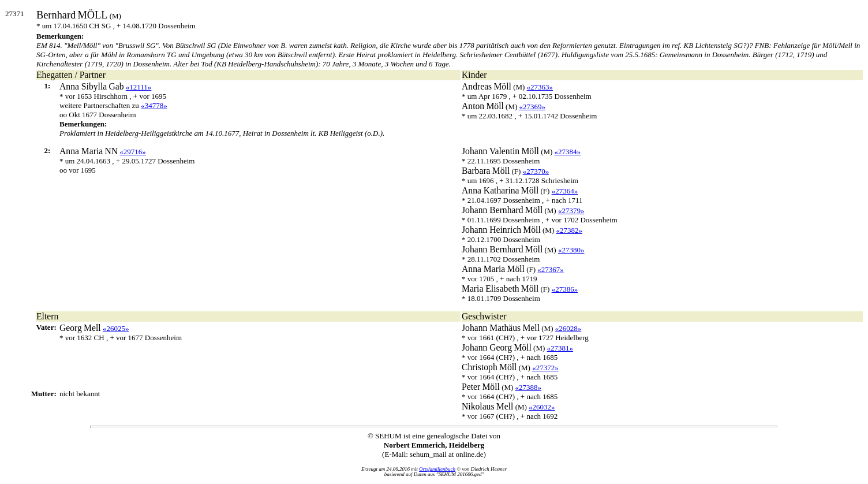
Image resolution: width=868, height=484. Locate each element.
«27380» (571, 250)
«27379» (571, 211)
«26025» (116, 328)
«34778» (154, 105)
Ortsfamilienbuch (437, 469)
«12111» (139, 87)
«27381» (560, 348)
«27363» (540, 87)
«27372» (545, 368)
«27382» (569, 230)
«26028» (568, 328)
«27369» (533, 107)
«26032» (542, 407)
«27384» (568, 152)
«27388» (529, 387)
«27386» (565, 289)
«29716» (133, 152)
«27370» (536, 171)
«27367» (551, 269)
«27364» (565, 191)
